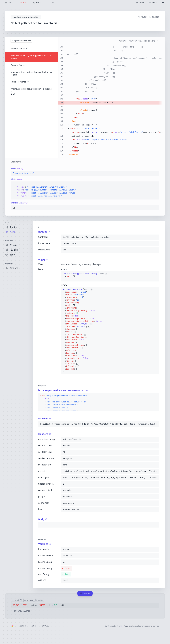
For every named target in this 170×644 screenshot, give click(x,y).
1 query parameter (21, 611)
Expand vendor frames (21, 41)
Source (23, 626)
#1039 (88, 289)
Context (9, 263)
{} (85, 276)
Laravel (45, 626)
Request (9, 241)
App (7, 223)
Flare (125, 626)
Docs (34, 626)
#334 (103, 274)
